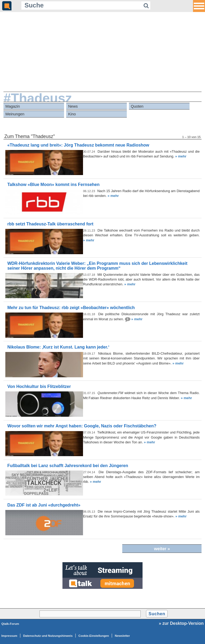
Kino (72, 114)
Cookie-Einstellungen (94, 636)
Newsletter (122, 636)
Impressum (9, 636)
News (73, 106)
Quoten (137, 106)
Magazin (13, 106)
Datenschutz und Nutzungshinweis (48, 636)
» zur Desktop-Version (181, 623)
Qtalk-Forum (10, 624)
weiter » (162, 549)
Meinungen (15, 114)
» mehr (181, 156)
